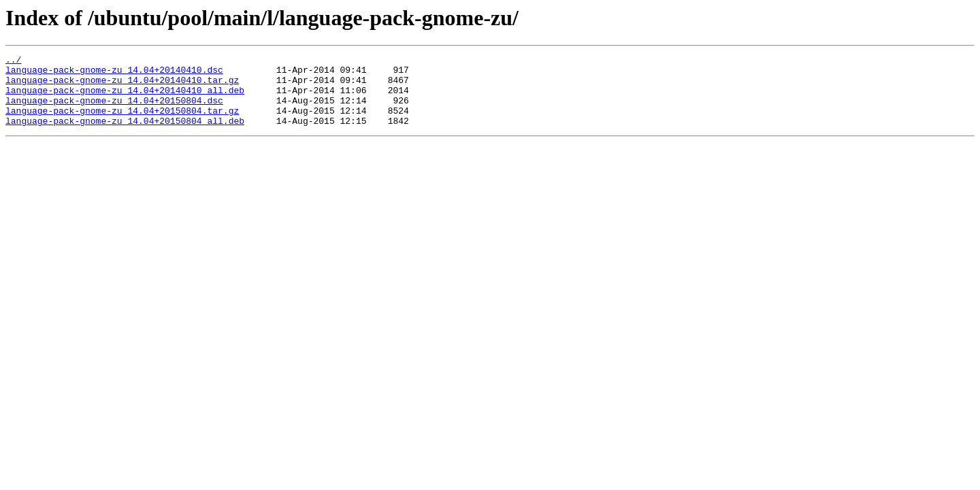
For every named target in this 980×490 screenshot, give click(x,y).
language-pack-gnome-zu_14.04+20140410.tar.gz (122, 86)
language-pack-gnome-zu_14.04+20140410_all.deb (125, 98)
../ (13, 61)
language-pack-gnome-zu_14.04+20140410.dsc (114, 73)
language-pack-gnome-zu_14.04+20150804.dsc (114, 110)
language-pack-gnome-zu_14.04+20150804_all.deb (125, 135)
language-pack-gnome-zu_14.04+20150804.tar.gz (122, 122)
